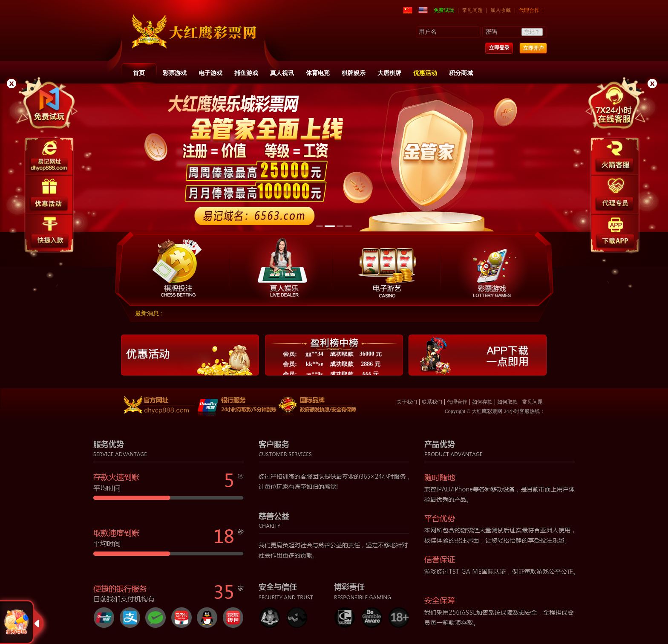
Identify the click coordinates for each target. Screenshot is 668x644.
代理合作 (529, 10)
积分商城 (461, 73)
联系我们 (432, 402)
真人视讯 (282, 73)
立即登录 (499, 48)
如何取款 (507, 402)
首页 (139, 73)
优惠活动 (425, 73)
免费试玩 (444, 10)
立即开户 (533, 48)
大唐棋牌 (389, 73)
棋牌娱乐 (354, 73)
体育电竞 (318, 73)
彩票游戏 (175, 73)
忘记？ (532, 32)
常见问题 (472, 10)
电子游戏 (210, 73)
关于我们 (407, 402)
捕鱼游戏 (246, 73)
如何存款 (482, 402)
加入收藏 (501, 10)
